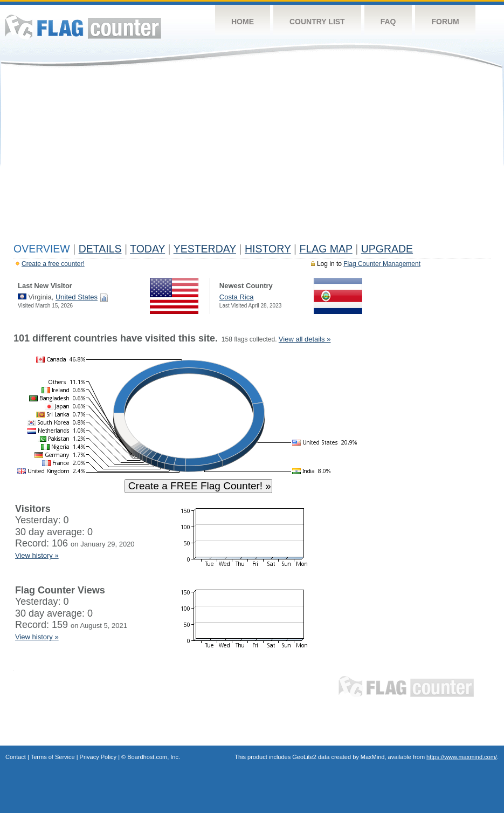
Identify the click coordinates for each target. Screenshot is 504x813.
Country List (317, 22)
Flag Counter (83, 27)
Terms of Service (53, 757)
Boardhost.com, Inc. (154, 757)
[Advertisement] (252, 158)
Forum (445, 22)
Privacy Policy (98, 757)
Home (243, 22)
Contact (16, 757)
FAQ (388, 22)
